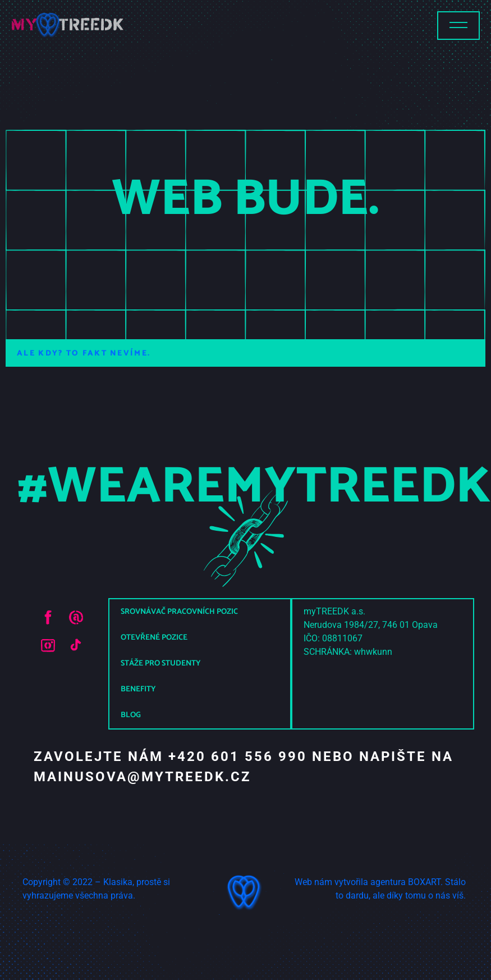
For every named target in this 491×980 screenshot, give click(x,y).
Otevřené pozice (154, 638)
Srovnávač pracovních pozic (179, 612)
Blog (131, 715)
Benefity (138, 689)
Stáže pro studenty (161, 664)
